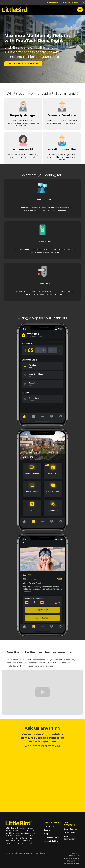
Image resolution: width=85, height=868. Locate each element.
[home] (15, 10)
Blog (46, 834)
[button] (80, 10)
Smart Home (70, 833)
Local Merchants (51, 837)
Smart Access (70, 829)
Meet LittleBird (51, 841)
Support (47, 830)
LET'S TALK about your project (23, 64)
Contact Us (49, 826)
